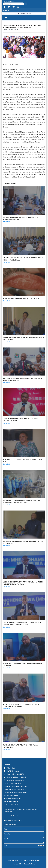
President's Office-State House (13, 805)
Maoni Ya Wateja (8, 1)
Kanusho (16, 864)
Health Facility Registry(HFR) (13, 798)
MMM (21, 864)
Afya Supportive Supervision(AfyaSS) (15, 786)
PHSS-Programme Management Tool (15, 792)
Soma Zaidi (7, 222)
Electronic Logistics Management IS (15, 789)
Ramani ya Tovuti (30, 864)
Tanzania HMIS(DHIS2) (11, 795)
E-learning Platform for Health (13, 816)
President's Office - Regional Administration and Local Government (21, 810)
